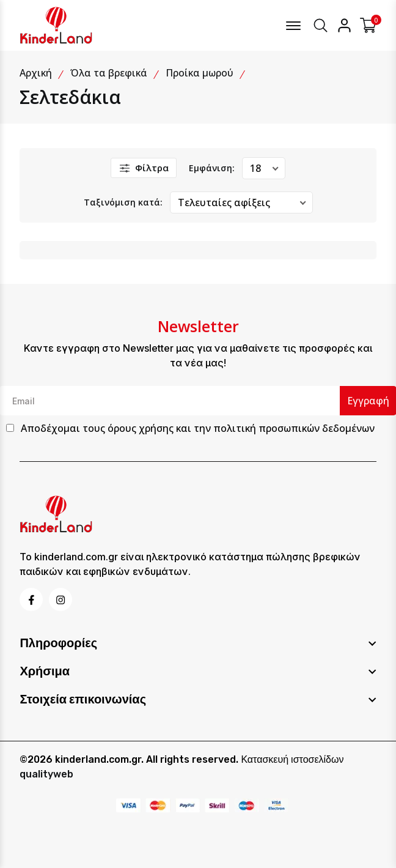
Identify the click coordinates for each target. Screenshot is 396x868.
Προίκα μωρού (200, 73)
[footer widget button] (198, 643)
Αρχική (36, 73)
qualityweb (46, 774)
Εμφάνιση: (212, 168)
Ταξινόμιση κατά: (123, 202)
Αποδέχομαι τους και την (198, 428)
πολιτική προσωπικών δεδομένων (294, 428)
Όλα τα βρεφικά (109, 73)
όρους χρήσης (141, 428)
